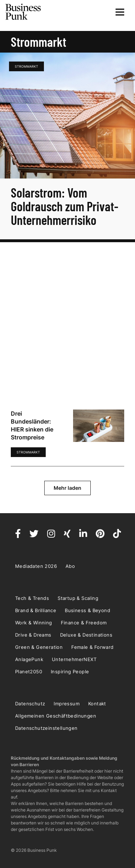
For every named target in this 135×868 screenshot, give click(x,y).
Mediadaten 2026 (36, 566)
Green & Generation (39, 647)
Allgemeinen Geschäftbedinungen (56, 716)
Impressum (67, 704)
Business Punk (23, 12)
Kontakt (97, 704)
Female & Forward (92, 647)
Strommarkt (26, 66)
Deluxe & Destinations (86, 635)
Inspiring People (70, 672)
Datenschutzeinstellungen (46, 728)
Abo (70, 566)
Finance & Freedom (84, 623)
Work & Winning (34, 623)
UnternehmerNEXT (74, 659)
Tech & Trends (32, 598)
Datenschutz (30, 704)
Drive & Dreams (33, 635)
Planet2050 (29, 672)
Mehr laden (67, 488)
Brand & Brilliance (36, 610)
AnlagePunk (29, 659)
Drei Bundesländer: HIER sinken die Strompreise (32, 425)
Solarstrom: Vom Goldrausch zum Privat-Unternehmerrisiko (65, 206)
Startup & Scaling (78, 598)
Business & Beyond (87, 610)
